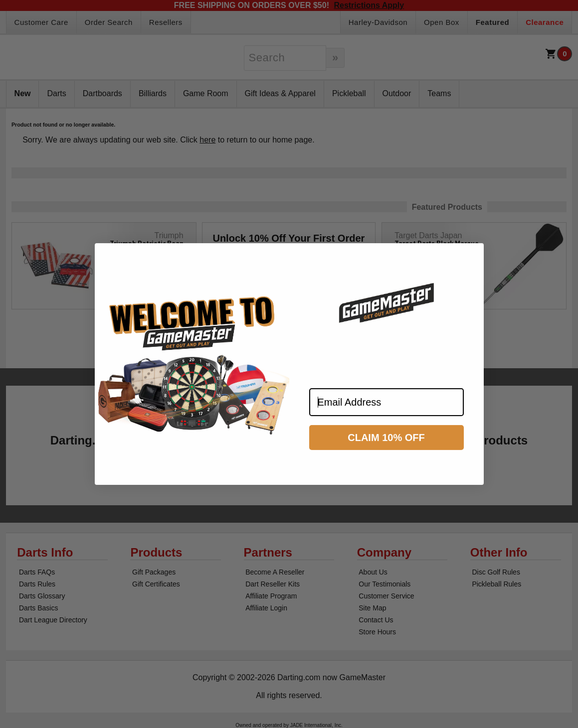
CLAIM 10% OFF (386, 446)
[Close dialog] (472, 264)
